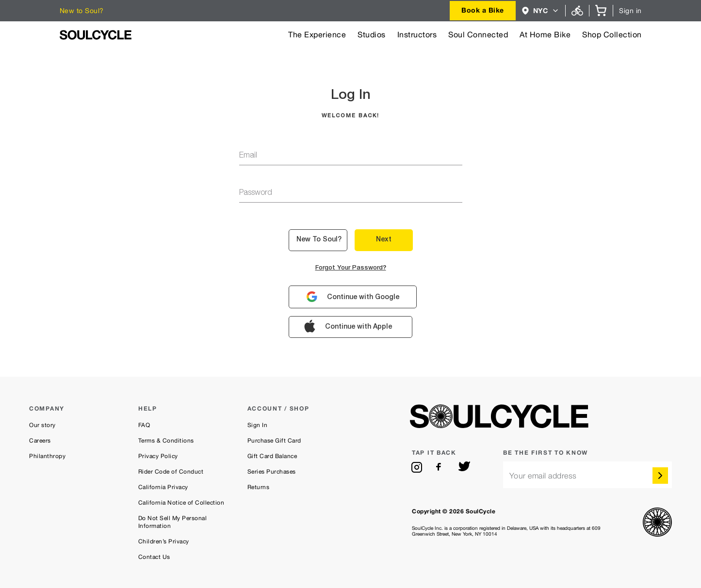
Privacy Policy (158, 456)
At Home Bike (545, 35)
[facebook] (440, 467)
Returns (259, 487)
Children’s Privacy (164, 541)
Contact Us (154, 557)
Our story (42, 425)
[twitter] (464, 467)
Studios (372, 35)
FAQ (144, 425)
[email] (587, 475)
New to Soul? (82, 11)
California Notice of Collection (181, 503)
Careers (40, 441)
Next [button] (384, 240)
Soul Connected (478, 35)
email (248, 156)
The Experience (317, 35)
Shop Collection (612, 35)
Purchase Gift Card (274, 441)
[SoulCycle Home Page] (96, 35)
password (256, 193)
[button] (541, 11)
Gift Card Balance (272, 456)
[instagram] (417, 467)
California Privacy (163, 487)
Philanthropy (47, 456)
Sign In (258, 425)
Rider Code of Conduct (171, 472)
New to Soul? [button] (319, 240)
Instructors (417, 35)
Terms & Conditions (166, 441)
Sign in (630, 11)
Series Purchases (272, 472)
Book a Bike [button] (483, 10)
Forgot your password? (351, 268)
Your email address (543, 476)
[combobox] (483, 11)
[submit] (660, 476)
